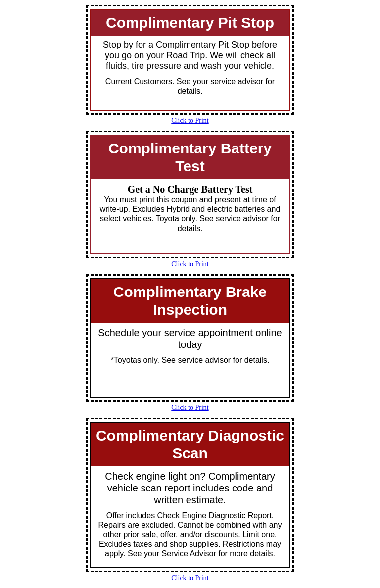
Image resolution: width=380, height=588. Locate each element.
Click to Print (190, 121)
